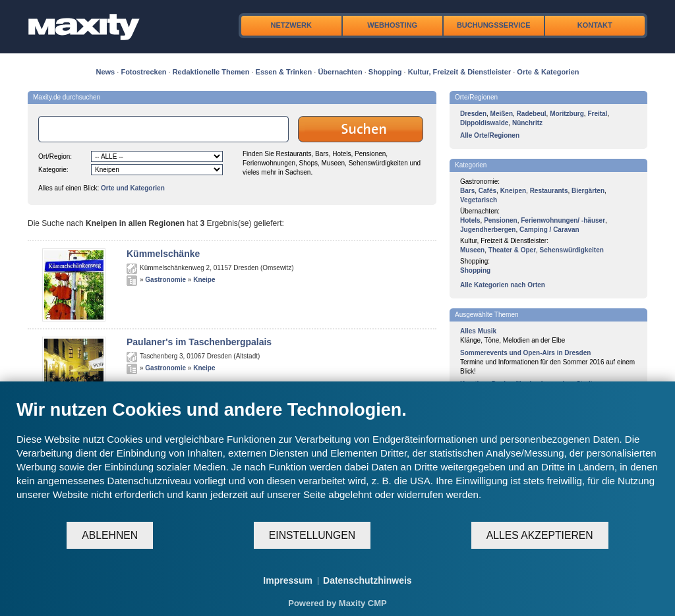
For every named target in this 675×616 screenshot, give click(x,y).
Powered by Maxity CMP (337, 603)
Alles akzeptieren (540, 535)
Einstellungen (312, 535)
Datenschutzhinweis (367, 580)
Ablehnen (110, 535)
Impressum (288, 580)
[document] (337, 460)
